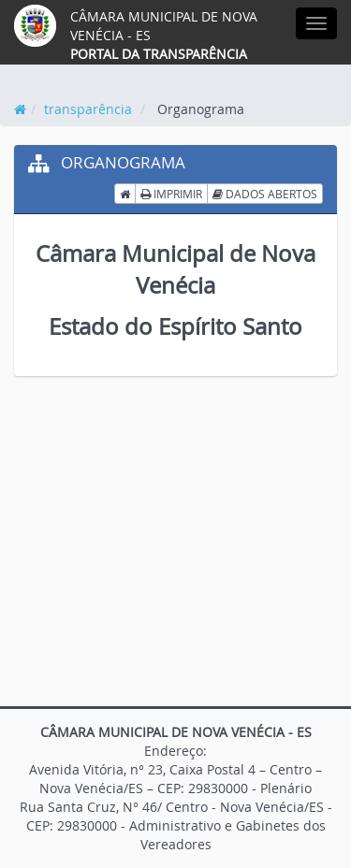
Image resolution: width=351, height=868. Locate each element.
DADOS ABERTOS (265, 194)
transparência (88, 109)
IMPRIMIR (171, 194)
